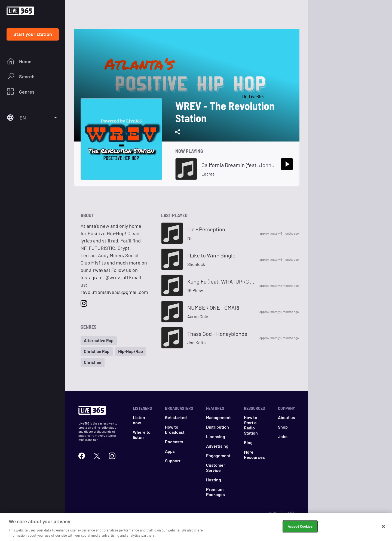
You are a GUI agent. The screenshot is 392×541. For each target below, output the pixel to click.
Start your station (33, 34)
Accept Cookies (300, 528)
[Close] (383, 528)
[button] (99, 341)
